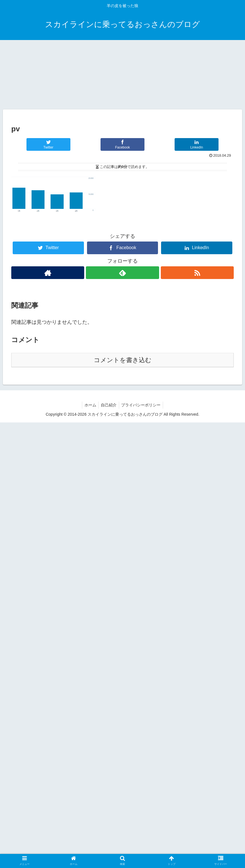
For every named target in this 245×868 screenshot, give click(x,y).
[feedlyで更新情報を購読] (122, 718)
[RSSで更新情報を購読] (197, 718)
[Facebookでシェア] (122, 590)
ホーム (89, 851)
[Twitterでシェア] (48, 590)
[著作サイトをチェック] (48, 718)
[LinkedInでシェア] (197, 590)
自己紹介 (109, 851)
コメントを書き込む (123, 806)
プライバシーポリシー (142, 851)
